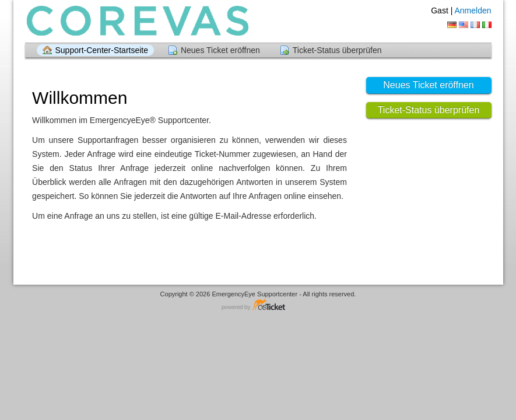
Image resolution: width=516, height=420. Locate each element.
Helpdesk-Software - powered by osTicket (258, 305)
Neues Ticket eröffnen (220, 50)
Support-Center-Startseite (102, 50)
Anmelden (473, 10)
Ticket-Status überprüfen (337, 50)
